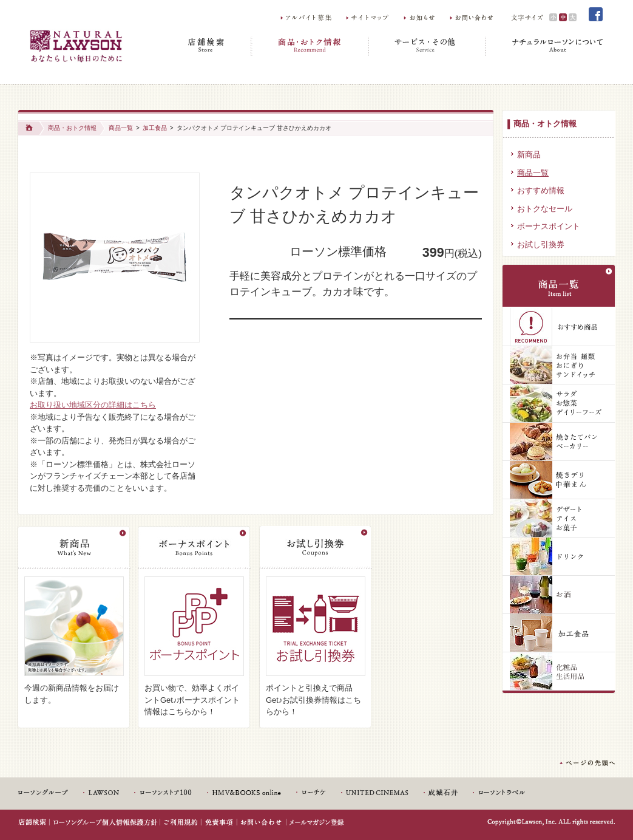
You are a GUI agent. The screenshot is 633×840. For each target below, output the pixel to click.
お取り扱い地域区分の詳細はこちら (93, 405)
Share (249, 162)
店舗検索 (208, 46)
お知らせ (421, 17)
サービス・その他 (428, 46)
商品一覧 (121, 128)
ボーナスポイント (549, 226)
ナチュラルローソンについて (545, 46)
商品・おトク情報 (310, 46)
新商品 (529, 155)
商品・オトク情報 (545, 124)
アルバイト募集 (307, 17)
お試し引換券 (541, 244)
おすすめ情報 (541, 190)
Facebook (596, 15)
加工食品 (155, 128)
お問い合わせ (473, 17)
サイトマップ (369, 17)
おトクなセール (545, 209)
